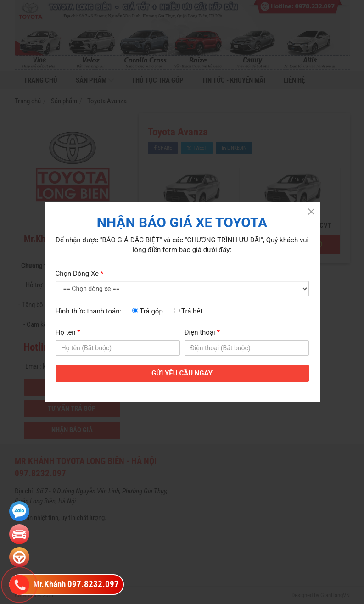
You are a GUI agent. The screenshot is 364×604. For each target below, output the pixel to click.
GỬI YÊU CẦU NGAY (182, 373)
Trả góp (148, 311)
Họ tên (68, 332)
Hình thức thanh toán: (89, 311)
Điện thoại (202, 332)
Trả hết (188, 311)
